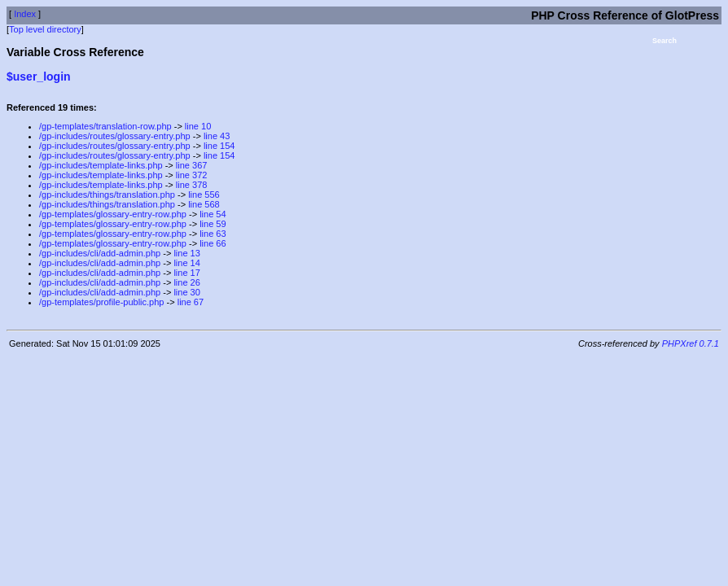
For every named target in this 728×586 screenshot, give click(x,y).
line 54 (213, 214)
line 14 (186, 263)
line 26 (186, 282)
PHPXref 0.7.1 (691, 343)
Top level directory (45, 29)
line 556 (204, 195)
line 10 (198, 126)
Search (664, 41)
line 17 (186, 273)
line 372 (192, 175)
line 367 (192, 165)
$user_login (39, 77)
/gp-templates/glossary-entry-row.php (113, 214)
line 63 (213, 234)
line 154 (219, 146)
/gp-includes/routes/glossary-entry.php (115, 136)
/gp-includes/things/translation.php (107, 195)
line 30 (186, 292)
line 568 (204, 204)
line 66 (213, 243)
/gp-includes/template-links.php (101, 165)
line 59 (213, 224)
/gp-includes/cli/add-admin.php (100, 253)
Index (25, 14)
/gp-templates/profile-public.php (101, 302)
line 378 (192, 185)
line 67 (191, 302)
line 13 (186, 253)
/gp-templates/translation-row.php (105, 126)
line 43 (217, 136)
